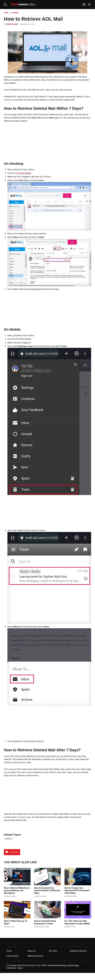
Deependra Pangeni (43, 927)
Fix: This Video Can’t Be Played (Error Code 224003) (77, 922)
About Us (32, 951)
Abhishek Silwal (72, 896)
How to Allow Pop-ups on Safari (16, 922)
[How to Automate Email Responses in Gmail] (47, 910)
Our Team (53, 951)
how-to (9, 839)
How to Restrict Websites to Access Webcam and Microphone (17, 891)
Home (6, 13)
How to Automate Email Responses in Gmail (45, 922)
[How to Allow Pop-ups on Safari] (17, 910)
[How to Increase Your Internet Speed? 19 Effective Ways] (47, 877)
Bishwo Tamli (12, 24)
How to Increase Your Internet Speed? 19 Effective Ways (47, 891)
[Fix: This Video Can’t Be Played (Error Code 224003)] (78, 910)
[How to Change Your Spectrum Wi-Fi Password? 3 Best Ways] (78, 877)
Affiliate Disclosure (35, 956)
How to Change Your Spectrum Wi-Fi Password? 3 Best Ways (77, 891)
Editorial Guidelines (78, 951)
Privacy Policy (12, 956)
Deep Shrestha (11, 896)
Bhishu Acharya (41, 896)
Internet (15, 13)
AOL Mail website (23, 173)
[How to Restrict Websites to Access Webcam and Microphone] (17, 877)
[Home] (23, 5)
